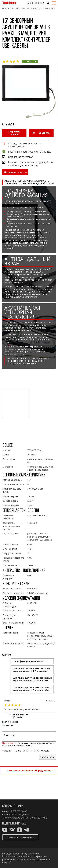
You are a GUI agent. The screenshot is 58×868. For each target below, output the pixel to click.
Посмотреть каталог (16, 172)
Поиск (48, 3)
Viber (15, 818)
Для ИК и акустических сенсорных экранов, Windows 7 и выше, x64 (32, 689)
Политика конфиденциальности (18, 856)
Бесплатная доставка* (21, 157)
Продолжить (47, 757)
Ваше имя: (9, 725)
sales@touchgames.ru (20, 815)
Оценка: (8, 751)
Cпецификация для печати (28, 661)
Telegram (7, 818)
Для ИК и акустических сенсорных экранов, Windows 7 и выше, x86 (32, 679)
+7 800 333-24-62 (35, 3)
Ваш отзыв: (10, 735)
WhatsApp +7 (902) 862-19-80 (32, 818)
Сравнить (41, 133)
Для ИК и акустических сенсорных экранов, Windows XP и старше (32, 670)
